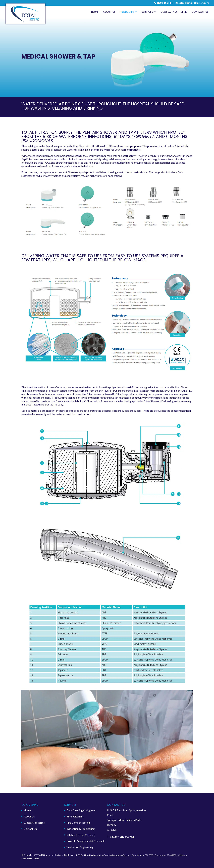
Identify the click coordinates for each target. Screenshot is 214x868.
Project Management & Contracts (86, 841)
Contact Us (200, 12)
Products (127, 12)
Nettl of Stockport (30, 859)
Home (95, 12)
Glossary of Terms (174, 12)
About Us (109, 12)
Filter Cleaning (75, 816)
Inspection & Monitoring (81, 829)
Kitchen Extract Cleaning (81, 835)
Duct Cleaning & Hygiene (81, 810)
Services (147, 12)
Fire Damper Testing (78, 823)
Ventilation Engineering (80, 847)
